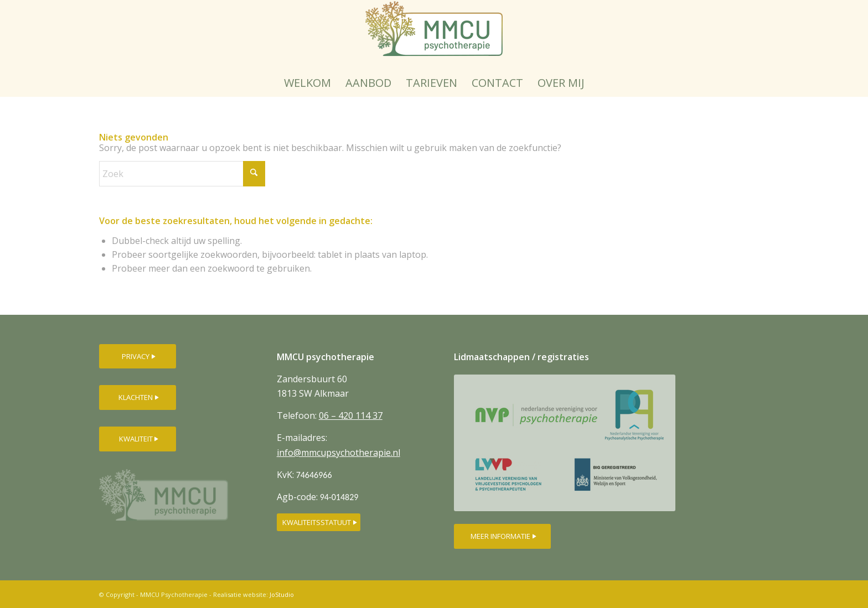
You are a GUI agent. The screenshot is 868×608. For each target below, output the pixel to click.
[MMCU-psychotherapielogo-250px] (434, 35)
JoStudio (282, 594)
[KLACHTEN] (138, 397)
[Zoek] (182, 174)
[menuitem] (308, 83)
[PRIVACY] (138, 357)
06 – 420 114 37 (351, 415)
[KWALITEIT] (138, 439)
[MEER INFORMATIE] (502, 536)
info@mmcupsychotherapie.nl (339, 453)
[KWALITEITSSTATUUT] (319, 523)
